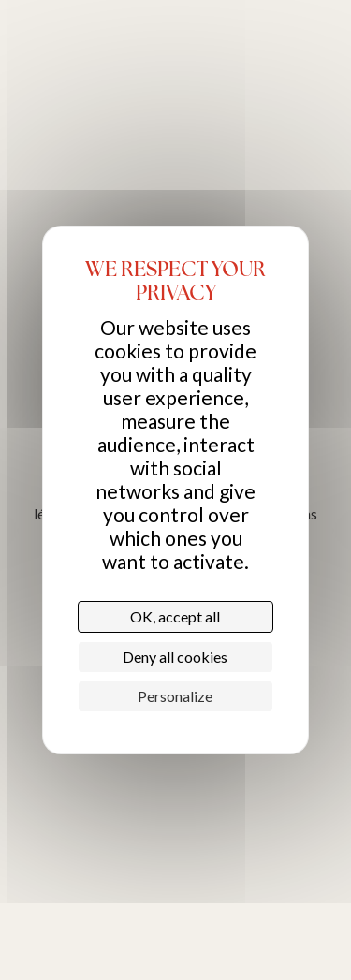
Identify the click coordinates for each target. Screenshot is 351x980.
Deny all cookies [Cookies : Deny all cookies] (175, 657)
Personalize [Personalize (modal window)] (175, 696)
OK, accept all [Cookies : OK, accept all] (175, 616)
